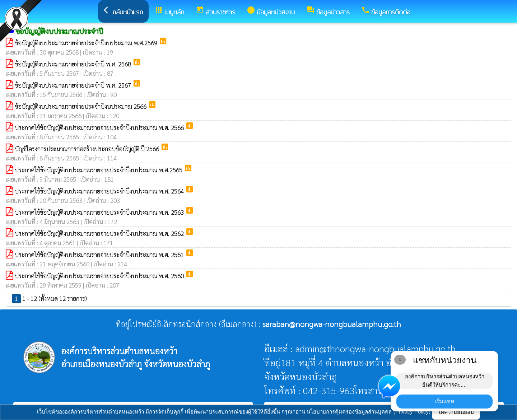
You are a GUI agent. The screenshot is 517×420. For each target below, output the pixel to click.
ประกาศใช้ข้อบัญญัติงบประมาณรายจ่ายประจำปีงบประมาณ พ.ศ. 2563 (100, 212)
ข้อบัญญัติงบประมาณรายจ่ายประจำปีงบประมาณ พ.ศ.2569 (87, 43)
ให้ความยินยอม (456, 412)
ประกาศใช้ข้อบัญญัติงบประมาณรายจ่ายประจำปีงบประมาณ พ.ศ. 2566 (100, 127)
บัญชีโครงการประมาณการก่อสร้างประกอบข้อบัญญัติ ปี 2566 (88, 149)
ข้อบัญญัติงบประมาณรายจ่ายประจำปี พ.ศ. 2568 (74, 64)
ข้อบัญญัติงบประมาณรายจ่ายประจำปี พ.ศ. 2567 (74, 85)
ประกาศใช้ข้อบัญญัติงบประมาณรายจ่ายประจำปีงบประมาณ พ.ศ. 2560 (100, 276)
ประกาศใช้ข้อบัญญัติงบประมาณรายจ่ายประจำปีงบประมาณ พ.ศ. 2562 (100, 233)
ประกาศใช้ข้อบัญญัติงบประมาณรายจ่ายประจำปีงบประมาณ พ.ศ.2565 (99, 170)
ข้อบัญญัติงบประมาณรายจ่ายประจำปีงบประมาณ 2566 (81, 106)
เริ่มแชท (445, 401)
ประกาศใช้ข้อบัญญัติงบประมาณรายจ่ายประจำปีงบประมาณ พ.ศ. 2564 (100, 191)
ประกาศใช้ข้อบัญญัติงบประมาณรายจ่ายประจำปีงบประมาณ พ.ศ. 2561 (100, 255)
